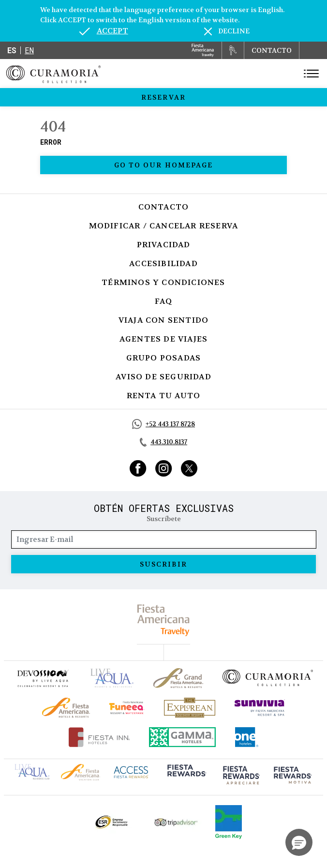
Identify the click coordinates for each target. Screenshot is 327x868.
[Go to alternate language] (104, 31)
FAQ (164, 301)
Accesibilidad (163, 263)
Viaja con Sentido (163, 320)
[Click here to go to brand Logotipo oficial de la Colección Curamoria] (268, 678)
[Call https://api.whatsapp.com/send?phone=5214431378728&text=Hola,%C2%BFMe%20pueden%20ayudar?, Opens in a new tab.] (163, 424)
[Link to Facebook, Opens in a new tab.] (138, 468)
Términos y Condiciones (163, 282)
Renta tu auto (164, 396)
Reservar (163, 97)
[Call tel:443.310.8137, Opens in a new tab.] (163, 442)
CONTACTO (272, 50)
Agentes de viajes (163, 339)
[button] (299, 842)
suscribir (164, 564)
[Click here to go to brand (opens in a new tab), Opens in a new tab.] (43, 678)
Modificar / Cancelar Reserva (164, 226)
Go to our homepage (164, 165)
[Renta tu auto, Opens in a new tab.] (233, 50)
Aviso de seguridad (163, 377)
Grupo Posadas (164, 358)
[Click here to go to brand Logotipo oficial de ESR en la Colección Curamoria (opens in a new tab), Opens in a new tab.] (111, 822)
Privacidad (164, 245)
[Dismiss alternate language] (227, 31)
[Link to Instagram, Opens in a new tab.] (164, 468)
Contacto (164, 207)
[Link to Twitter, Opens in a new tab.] (189, 468)
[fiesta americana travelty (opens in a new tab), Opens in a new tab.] (164, 620)
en (29, 50)
